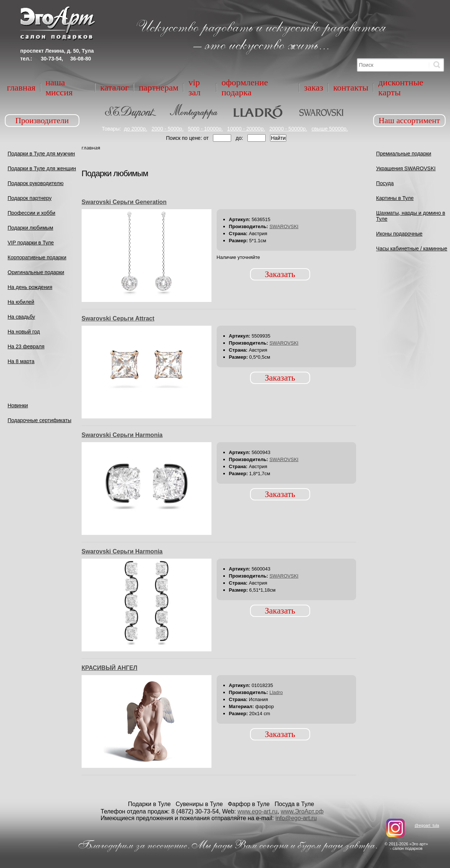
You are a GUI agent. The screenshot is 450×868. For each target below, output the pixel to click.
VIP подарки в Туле (31, 243)
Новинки (18, 405)
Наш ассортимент (409, 120)
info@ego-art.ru (296, 818)
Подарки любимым (31, 228)
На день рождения (30, 287)
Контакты (351, 88)
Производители (42, 120)
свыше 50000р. (330, 129)
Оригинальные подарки (36, 272)
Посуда (385, 183)
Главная (21, 88)
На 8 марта (21, 361)
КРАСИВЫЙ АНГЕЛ (109, 668)
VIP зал (194, 87)
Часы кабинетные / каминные (412, 249)
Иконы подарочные (399, 234)
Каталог (114, 88)
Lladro (276, 692)
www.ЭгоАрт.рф (302, 811)
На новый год (24, 332)
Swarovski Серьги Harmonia (122, 435)
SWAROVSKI (284, 226)
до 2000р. (136, 129)
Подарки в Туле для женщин (42, 168)
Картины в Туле (395, 198)
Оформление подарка (245, 87)
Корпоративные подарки (37, 257)
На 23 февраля (26, 346)
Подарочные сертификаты (40, 420)
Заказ (314, 88)
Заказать (280, 274)
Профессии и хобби (32, 213)
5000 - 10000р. (205, 129)
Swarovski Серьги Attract (118, 318)
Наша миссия (59, 87)
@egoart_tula (427, 825)
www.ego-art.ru (257, 811)
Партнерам (159, 88)
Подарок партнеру (30, 198)
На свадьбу (22, 317)
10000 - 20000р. (246, 129)
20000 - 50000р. (288, 129)
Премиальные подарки (404, 154)
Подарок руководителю (36, 183)
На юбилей (21, 302)
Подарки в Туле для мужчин (42, 154)
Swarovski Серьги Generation (124, 202)
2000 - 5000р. (167, 129)
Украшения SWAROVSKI (406, 168)
